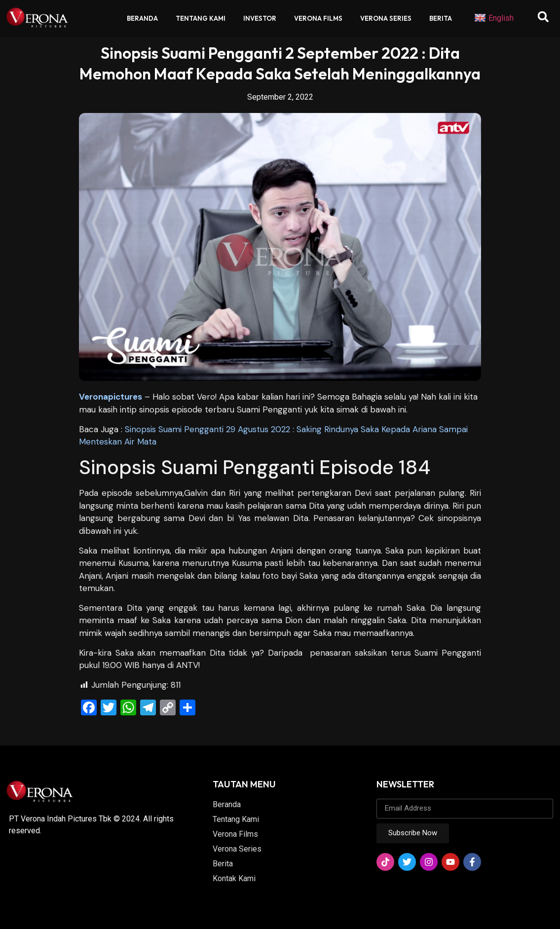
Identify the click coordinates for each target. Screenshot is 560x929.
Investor (260, 18)
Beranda (142, 18)
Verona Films (318, 18)
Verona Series (386, 18)
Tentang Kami (201, 18)
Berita (441, 18)
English (494, 18)
